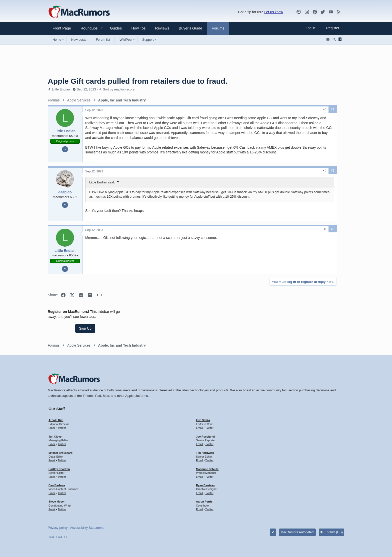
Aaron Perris (204, 487)
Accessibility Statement (87, 513)
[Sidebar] (341, 39)
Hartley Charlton (59, 455)
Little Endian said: (102, 197)
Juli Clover (55, 422)
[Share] (252, 109)
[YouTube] (331, 12)
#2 (260, 185)
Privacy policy (58, 513)
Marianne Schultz (207, 455)
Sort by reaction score (119, 89)
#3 (260, 248)
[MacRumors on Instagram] (307, 12)
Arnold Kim (56, 406)
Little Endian (61, 89)
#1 (260, 109)
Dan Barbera (57, 471)
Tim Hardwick (205, 438)
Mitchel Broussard (60, 438)
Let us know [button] (274, 12)
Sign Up (307, 129)
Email (52, 413)
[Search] (334, 39)
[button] (87, 28)
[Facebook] (315, 12)
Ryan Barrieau (205, 471)
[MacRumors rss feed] (339, 12)
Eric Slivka (203, 406)
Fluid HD (61, 523)
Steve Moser (57, 487)
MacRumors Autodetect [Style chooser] (297, 518)
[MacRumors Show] (299, 12)
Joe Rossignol (205, 422)
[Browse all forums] (328, 39)
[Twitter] (323, 12)
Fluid (51, 523)
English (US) (331, 518)
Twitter (62, 413)
